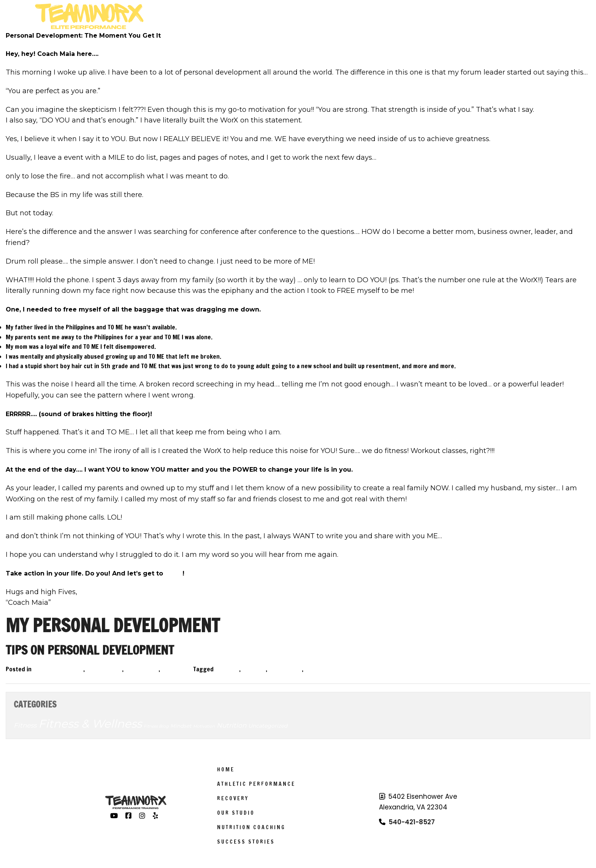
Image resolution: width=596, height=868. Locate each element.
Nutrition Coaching (251, 827)
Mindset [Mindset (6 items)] (181, 726)
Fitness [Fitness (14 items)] (25, 725)
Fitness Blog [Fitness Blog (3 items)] (156, 726)
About (445, 16)
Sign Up (532, 16)
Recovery (233, 798)
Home (226, 769)
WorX (174, 573)
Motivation (143, 669)
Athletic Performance (325, 16)
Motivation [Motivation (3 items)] (204, 726)
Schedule (402, 16)
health (255, 669)
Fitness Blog (105, 669)
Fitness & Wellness (59, 669)
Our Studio (236, 813)
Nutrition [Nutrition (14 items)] (231, 725)
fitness (228, 669)
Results (490, 16)
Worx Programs (229, 16)
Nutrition (178, 669)
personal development (335, 669)
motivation (286, 669)
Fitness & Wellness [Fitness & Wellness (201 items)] (90, 724)
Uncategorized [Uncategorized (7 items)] (268, 726)
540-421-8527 (412, 822)
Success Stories (246, 842)
